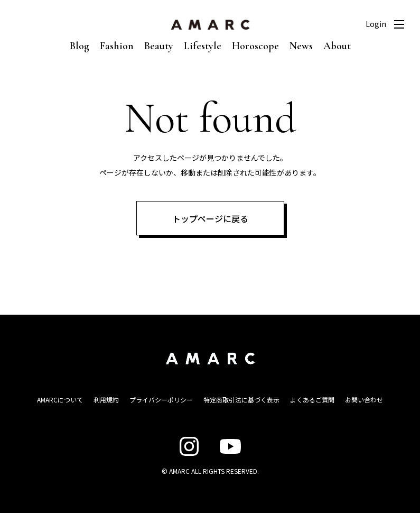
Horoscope (255, 46)
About (337, 46)
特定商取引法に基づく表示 (241, 400)
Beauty (159, 46)
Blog (80, 46)
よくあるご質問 (312, 400)
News (301, 46)
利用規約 (106, 400)
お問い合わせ (364, 400)
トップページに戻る (210, 218)
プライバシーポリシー (161, 400)
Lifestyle (203, 46)
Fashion (117, 46)
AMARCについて (60, 400)
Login (376, 24)
